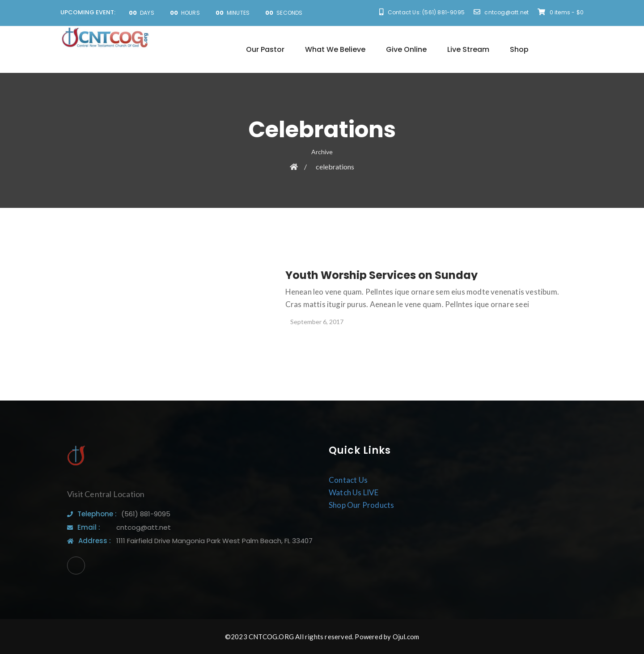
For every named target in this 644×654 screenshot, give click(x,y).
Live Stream (468, 49)
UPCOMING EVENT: (88, 12)
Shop (519, 49)
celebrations (335, 167)
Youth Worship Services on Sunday (381, 275)
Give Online (406, 49)
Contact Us (348, 480)
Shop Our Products (361, 505)
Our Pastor (265, 49)
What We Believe (335, 49)
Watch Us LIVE (354, 492)
